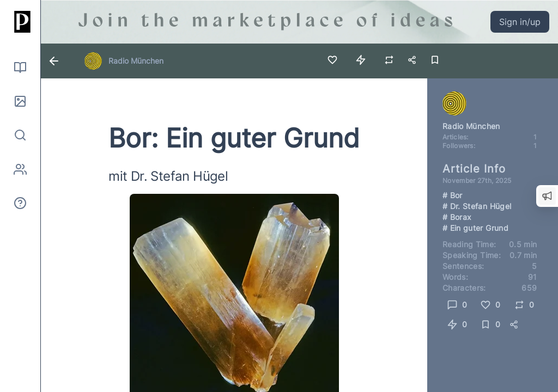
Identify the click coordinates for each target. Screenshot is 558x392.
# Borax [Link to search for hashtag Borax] (457, 217)
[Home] (20, 22)
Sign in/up (520, 22)
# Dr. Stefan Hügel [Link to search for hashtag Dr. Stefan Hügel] (477, 206)
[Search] (20, 135)
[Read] (20, 68)
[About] (20, 203)
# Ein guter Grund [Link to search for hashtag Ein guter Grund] (475, 228)
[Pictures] (20, 101)
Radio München (136, 61)
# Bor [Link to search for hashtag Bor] (453, 195)
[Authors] (20, 169)
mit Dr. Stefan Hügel (168, 176)
